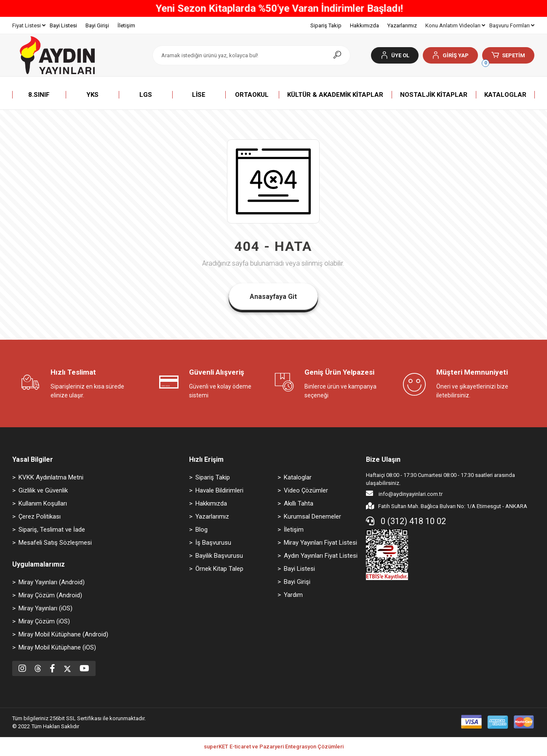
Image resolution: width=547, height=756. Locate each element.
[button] (450, 55)
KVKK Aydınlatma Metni (51, 477)
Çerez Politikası (40, 516)
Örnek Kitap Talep (219, 569)
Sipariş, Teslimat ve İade (52, 530)
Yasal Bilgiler (33, 459)
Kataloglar (298, 477)
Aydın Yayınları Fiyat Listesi (321, 556)
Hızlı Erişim (206, 459)
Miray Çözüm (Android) (50, 595)
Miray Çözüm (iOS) (44, 621)
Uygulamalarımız (39, 564)
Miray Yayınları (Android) (52, 582)
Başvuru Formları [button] (512, 25)
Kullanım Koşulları (43, 503)
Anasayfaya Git (273, 297)
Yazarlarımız (402, 25)
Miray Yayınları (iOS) (45, 608)
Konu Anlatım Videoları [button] (455, 25)
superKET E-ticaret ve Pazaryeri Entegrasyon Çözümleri (274, 747)
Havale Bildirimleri (219, 490)
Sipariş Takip (326, 25)
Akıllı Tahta (299, 503)
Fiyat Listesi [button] (29, 25)
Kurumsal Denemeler (312, 516)
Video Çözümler (306, 490)
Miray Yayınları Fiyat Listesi (320, 543)
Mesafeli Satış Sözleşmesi (55, 543)
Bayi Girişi (97, 25)
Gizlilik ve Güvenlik (43, 490)
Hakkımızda (364, 25)
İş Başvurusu (213, 543)
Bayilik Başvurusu (219, 556)
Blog (201, 530)
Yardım (293, 595)
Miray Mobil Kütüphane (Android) (63, 634)
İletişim (126, 25)
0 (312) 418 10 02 (406, 521)
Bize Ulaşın (383, 459)
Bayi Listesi (63, 25)
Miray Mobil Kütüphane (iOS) (57, 647)
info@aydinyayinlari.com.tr (404, 493)
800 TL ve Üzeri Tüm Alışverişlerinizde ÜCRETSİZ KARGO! (273, 8)
